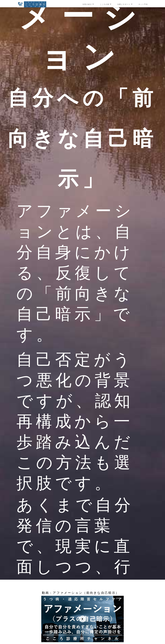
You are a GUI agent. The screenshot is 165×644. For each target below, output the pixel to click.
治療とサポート (125, 4)
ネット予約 (143, 4)
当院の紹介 (88, 4)
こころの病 (106, 4)
